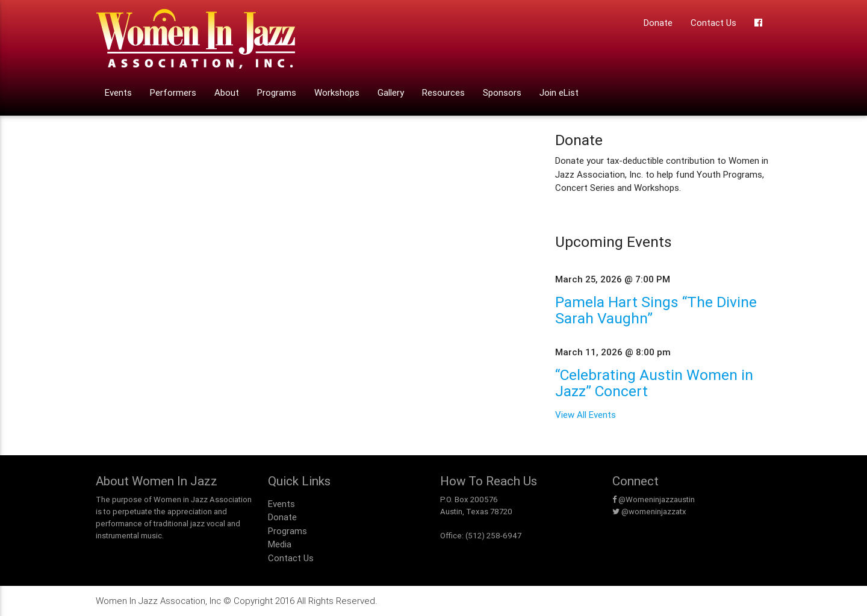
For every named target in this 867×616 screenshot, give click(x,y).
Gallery (391, 92)
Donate (658, 23)
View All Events (586, 415)
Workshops (337, 92)
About (227, 92)
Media (280, 544)
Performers (173, 92)
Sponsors (502, 92)
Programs (277, 92)
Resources (443, 92)
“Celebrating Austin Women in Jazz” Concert (654, 383)
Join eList (559, 92)
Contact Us (713, 23)
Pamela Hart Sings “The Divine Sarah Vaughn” (656, 310)
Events (118, 92)
